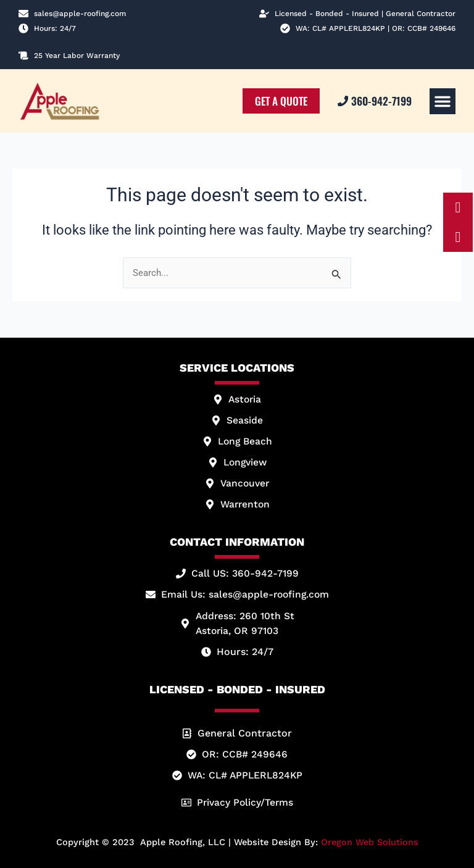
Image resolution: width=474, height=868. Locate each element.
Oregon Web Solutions (369, 842)
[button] (443, 101)
